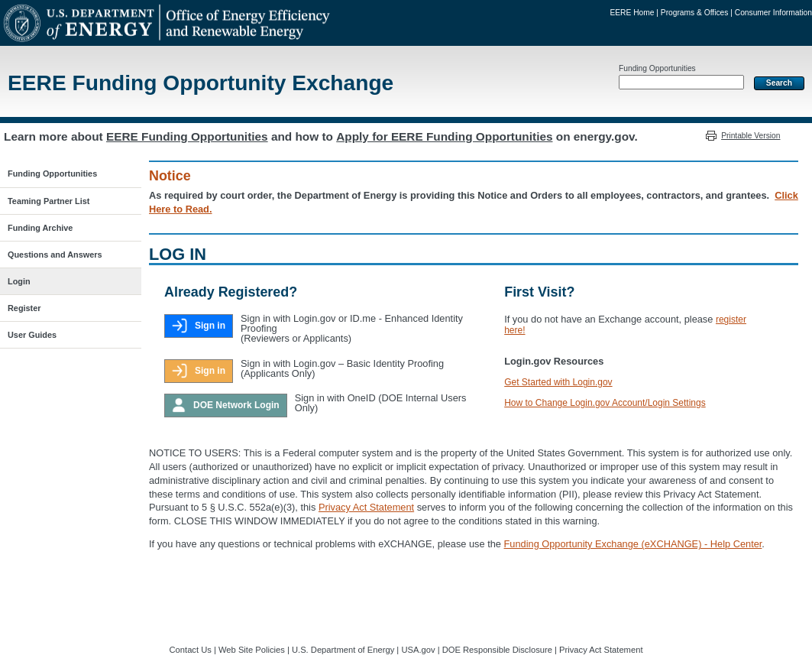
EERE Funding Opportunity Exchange (201, 83)
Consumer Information (773, 13)
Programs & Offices (695, 13)
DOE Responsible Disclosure (497, 650)
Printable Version (751, 136)
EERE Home (632, 13)
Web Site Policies (252, 650)
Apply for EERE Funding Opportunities (444, 136)
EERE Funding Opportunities (187, 136)
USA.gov (418, 650)
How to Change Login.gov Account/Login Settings (605, 403)
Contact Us (191, 650)
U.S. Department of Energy (343, 650)
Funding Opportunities (657, 68)
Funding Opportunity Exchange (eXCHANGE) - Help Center (633, 544)
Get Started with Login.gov (558, 382)
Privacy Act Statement (366, 507)
